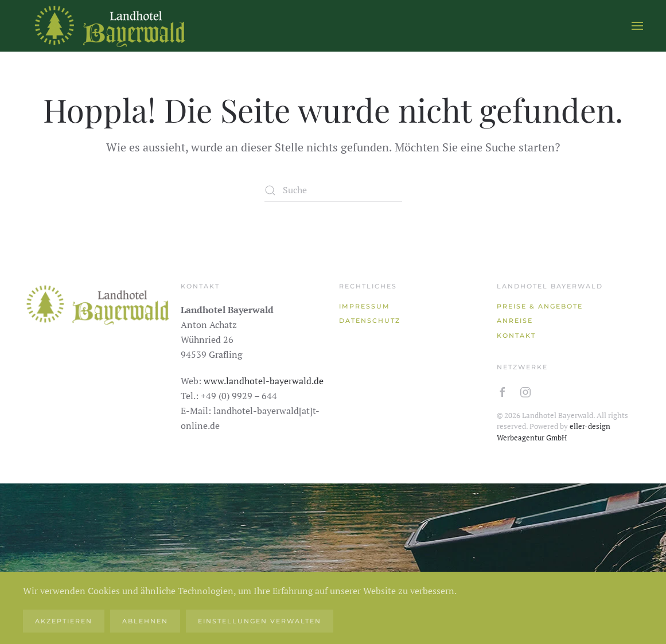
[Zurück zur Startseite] (109, 26)
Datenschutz (370, 321)
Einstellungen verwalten (260, 621)
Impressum (365, 306)
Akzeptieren (64, 621)
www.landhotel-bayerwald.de (264, 381)
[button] (637, 26)
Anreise (515, 321)
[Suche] (333, 190)
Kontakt (516, 335)
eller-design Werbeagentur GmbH (554, 432)
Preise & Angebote (540, 306)
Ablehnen (145, 621)
